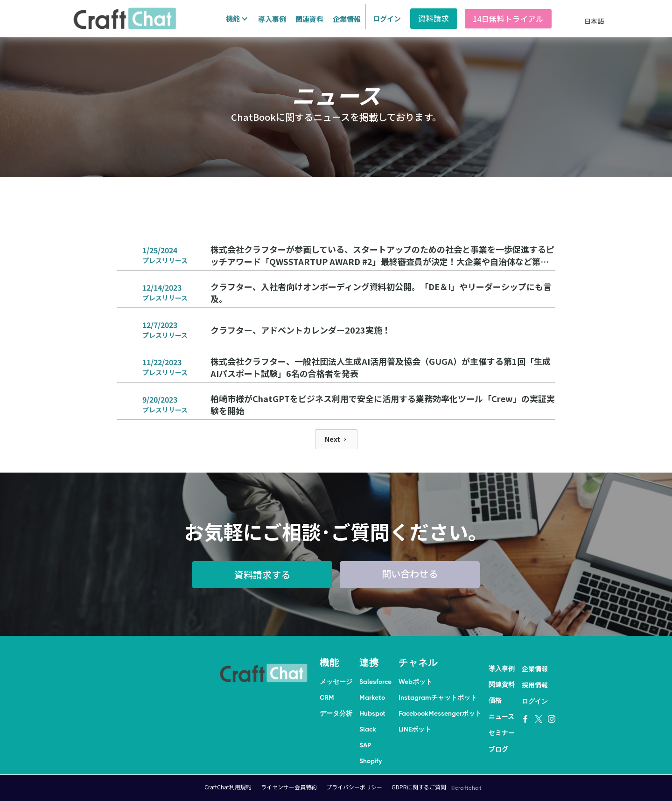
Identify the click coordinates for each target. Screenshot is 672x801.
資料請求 (434, 18)
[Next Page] (336, 439)
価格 (495, 700)
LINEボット (415, 729)
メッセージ (336, 682)
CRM (327, 697)
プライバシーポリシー (354, 787)
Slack (368, 729)
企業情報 (347, 19)
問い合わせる (410, 574)
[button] (236, 19)
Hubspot (372, 713)
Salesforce (375, 682)
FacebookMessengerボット (440, 713)
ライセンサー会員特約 (289, 787)
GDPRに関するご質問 (419, 787)
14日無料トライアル (508, 19)
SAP (365, 745)
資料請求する (262, 575)
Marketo (372, 697)
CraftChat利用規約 (228, 787)
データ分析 (336, 713)
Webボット (415, 682)
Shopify (371, 761)
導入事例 (272, 19)
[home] (125, 19)
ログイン (387, 18)
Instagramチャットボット (438, 697)
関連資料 (309, 19)
